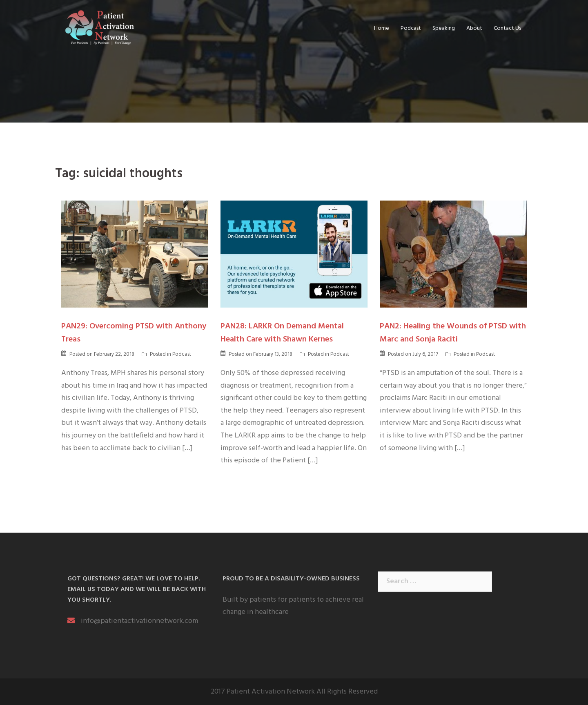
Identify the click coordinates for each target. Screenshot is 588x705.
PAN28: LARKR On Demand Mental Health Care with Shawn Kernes (282, 333)
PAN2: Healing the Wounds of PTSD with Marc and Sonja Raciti (453, 333)
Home (382, 28)
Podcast (411, 28)
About (474, 28)
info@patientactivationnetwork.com (139, 621)
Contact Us (507, 28)
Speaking (444, 28)
